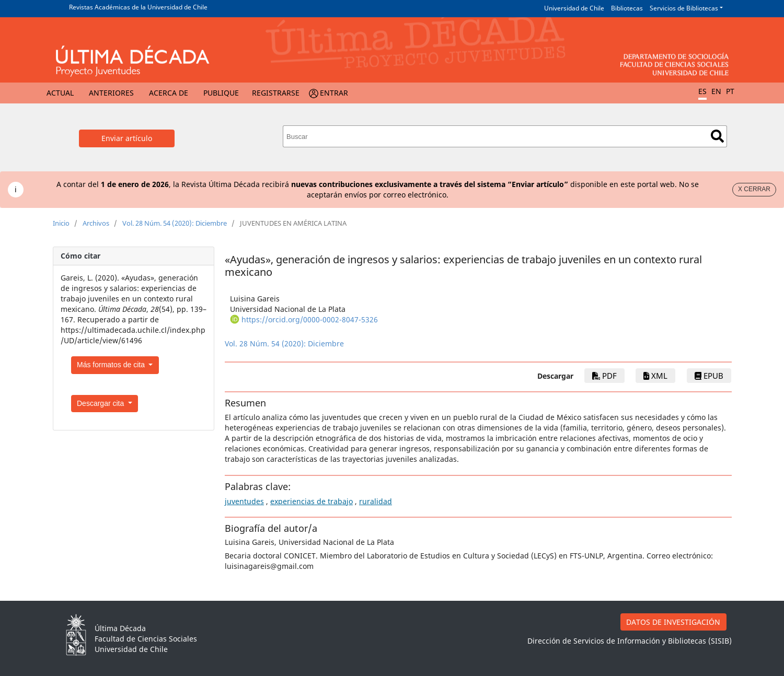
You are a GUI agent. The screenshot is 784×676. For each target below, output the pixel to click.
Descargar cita (101, 403)
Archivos (96, 223)
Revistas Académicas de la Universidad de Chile (138, 7)
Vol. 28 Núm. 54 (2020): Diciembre (175, 223)
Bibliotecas (627, 8)
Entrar (334, 93)
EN (716, 91)
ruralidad (376, 501)
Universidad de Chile (574, 8)
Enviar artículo (127, 138)
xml (655, 376)
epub (709, 376)
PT (730, 91)
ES (702, 91)
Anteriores (111, 93)
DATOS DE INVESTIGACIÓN (673, 622)
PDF (604, 376)
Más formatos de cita (112, 365)
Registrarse (276, 93)
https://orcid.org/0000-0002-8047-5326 (310, 319)
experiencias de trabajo (312, 501)
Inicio (61, 223)
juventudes (244, 501)
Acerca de (169, 93)
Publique (221, 93)
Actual (60, 93)
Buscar (717, 136)
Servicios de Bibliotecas (684, 8)
